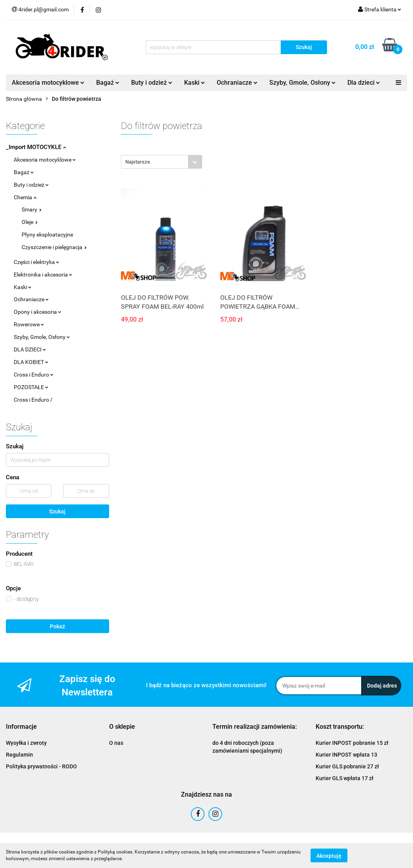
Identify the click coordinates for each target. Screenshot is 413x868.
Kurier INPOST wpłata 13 (346, 755)
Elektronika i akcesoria (43, 275)
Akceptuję (329, 855)
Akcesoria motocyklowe (48, 83)
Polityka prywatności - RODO (41, 766)
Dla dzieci (364, 83)
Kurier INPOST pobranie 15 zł (352, 743)
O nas (116, 743)
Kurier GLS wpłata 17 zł (344, 778)
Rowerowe (29, 324)
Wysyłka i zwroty (26, 743)
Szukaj (57, 511)
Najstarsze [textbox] (138, 162)
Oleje (30, 222)
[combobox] (162, 162)
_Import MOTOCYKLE (36, 147)
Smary (32, 209)
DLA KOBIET (31, 362)
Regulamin (19, 755)
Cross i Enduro (34, 375)
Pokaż (58, 626)
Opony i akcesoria (37, 312)
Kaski (195, 83)
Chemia (25, 197)
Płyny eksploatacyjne (47, 235)
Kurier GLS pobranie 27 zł (347, 766)
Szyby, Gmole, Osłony (302, 83)
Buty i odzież (152, 83)
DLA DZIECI (30, 349)
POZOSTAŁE (31, 387)
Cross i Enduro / (33, 400)
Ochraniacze (237, 83)
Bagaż (108, 83)
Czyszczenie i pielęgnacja (54, 247)
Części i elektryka (37, 262)
